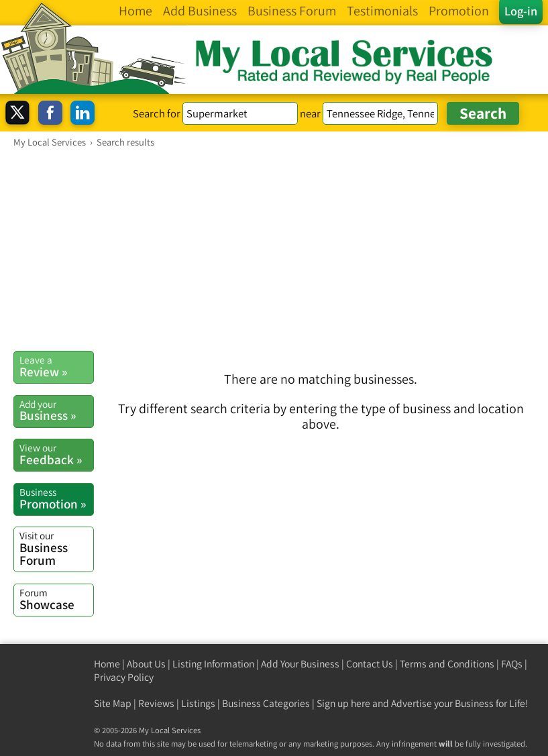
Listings (198, 703)
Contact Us (370, 664)
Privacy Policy (124, 677)
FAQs (512, 664)
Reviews (156, 703)
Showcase (56, 599)
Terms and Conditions (447, 664)
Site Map (113, 703)
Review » (56, 366)
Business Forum (56, 548)
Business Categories (266, 703)
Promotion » (56, 498)
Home (107, 664)
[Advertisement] (274, 249)
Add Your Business (300, 664)
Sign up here (343, 703)
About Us (146, 664)
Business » (56, 411)
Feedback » (56, 454)
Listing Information (213, 664)
